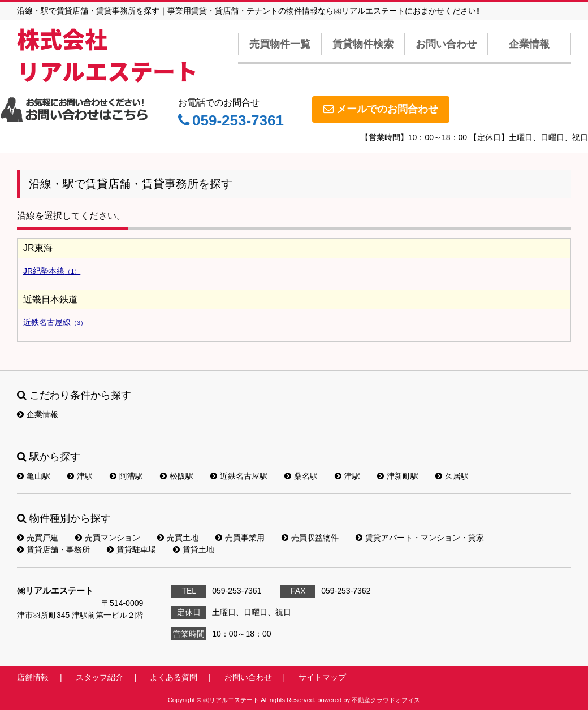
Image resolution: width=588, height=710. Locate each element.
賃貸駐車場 (131, 549)
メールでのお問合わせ (381, 109)
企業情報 (529, 44)
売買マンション (108, 538)
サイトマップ (322, 677)
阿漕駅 (126, 476)
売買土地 (178, 538)
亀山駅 (34, 476)
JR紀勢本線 (52, 271)
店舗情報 (33, 677)
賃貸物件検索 (363, 44)
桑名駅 (301, 476)
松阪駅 (177, 476)
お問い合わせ (446, 44)
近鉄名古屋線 (55, 322)
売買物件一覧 (280, 44)
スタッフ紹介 (100, 677)
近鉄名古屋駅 (239, 476)
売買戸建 (38, 538)
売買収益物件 (310, 538)
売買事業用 (240, 538)
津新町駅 (398, 476)
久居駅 (452, 476)
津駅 (80, 476)
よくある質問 (174, 677)
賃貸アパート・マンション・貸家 (420, 538)
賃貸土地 (194, 549)
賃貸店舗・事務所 (53, 549)
